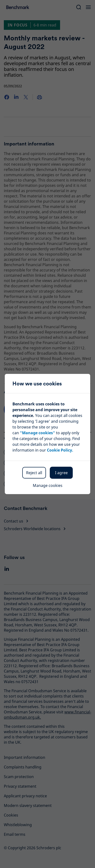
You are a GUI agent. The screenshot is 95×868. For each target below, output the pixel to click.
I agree (61, 473)
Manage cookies (48, 485)
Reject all (34, 473)
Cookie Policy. (60, 450)
